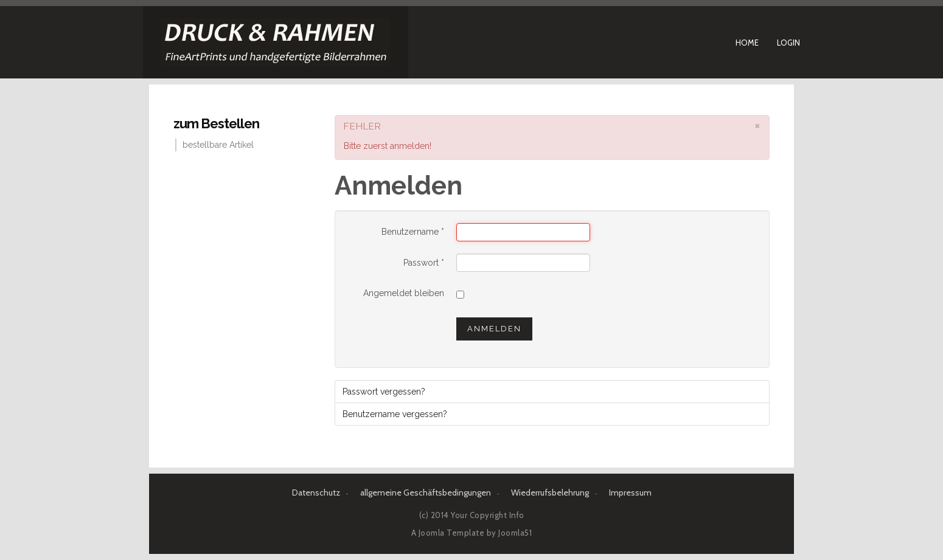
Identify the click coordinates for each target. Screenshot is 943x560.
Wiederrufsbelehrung (550, 493)
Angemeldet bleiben (404, 293)
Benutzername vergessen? (395, 414)
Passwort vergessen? (384, 392)
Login (788, 43)
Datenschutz (316, 493)
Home (747, 43)
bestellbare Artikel (218, 145)
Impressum (630, 493)
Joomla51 (515, 533)
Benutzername (413, 232)
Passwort (424, 263)
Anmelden (494, 329)
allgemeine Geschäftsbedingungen (426, 493)
